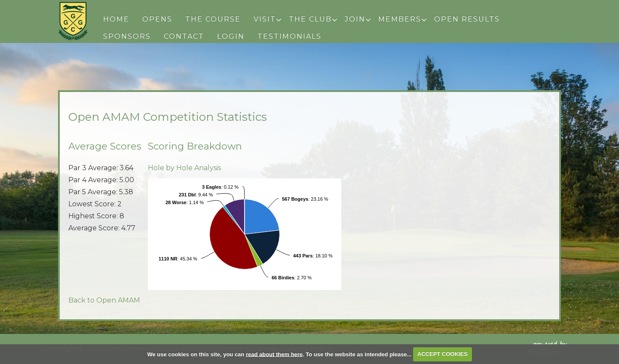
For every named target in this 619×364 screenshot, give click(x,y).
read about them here (274, 354)
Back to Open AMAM (104, 300)
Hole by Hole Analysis (184, 168)
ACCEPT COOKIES (443, 354)
